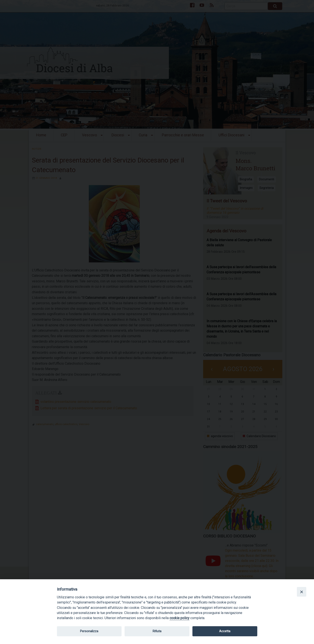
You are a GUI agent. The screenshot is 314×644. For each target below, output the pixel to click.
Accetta (225, 631)
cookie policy (179, 618)
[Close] (302, 592)
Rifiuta (157, 631)
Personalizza (89, 631)
